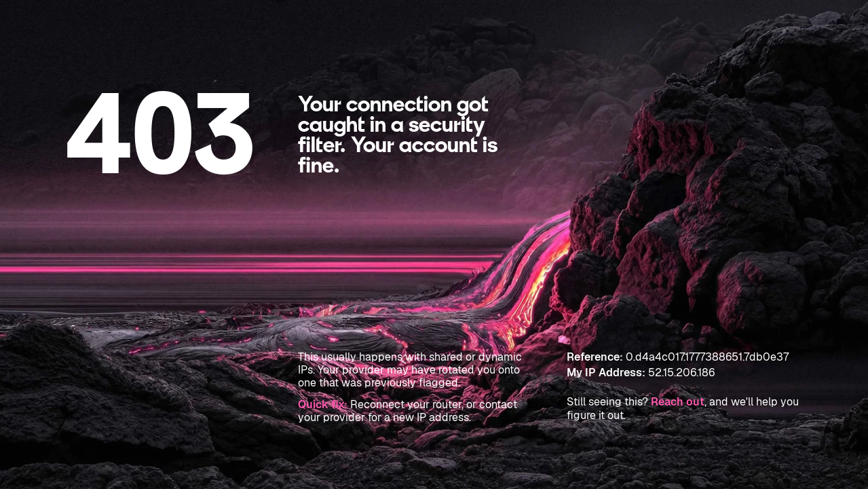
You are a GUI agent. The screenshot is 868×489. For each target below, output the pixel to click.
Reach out (678, 402)
